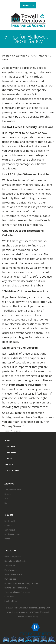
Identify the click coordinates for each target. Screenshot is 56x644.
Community (10, 453)
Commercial (10, 530)
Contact (9, 458)
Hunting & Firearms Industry (16, 588)
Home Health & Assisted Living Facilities (21, 583)
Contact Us (28, 5)
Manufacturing (11, 570)
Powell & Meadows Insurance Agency (28, 608)
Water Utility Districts (13, 574)
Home (7, 441)
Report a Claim (12, 470)
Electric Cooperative (13, 557)
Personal (8, 525)
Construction (10, 566)
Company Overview (13, 490)
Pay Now (9, 464)
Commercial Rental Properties (17, 592)
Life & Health (10, 521)
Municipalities (10, 579)
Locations (10, 447)
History (8, 494)
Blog (6, 503)
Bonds (7, 539)
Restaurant (9, 597)
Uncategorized (16, 431)
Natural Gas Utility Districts (16, 561)
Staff (6, 499)
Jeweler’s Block (11, 601)
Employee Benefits (12, 534)
